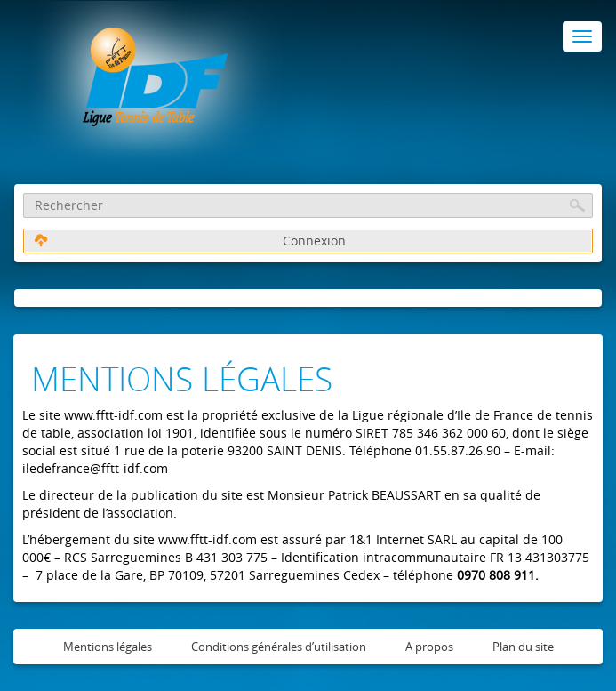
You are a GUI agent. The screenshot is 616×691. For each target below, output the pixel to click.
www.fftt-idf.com (113, 415)
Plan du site (523, 647)
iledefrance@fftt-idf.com (95, 468)
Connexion (190, 241)
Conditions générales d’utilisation (279, 647)
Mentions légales (108, 647)
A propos (429, 647)
